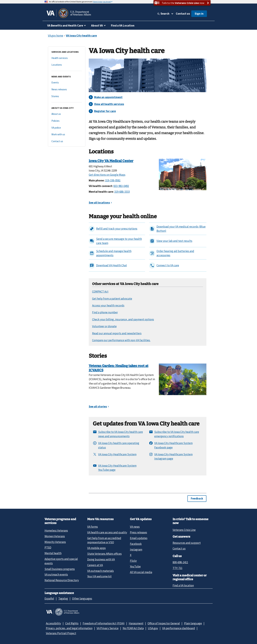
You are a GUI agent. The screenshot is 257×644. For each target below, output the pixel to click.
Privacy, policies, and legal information (69, 628)
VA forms (93, 527)
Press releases (139, 532)
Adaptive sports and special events (61, 561)
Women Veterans (55, 536)
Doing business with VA (101, 559)
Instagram (136, 550)
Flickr (133, 561)
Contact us (183, 14)
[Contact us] (67, 141)
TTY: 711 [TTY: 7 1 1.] (177, 568)
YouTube (135, 566)
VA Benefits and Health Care (65, 26)
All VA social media (141, 572)
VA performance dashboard (179, 628)
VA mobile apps (96, 548)
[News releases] (67, 90)
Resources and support (187, 543)
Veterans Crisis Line (184, 530)
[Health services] (67, 58)
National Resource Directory (62, 580)
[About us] (67, 114)
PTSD (48, 547)
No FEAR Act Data (133, 628)
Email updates (139, 538)
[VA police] (67, 128)
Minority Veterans (55, 542)
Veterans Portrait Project (61, 633)
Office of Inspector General (164, 623)
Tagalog (63, 599)
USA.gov (153, 628)
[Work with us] (67, 135)
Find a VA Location (123, 26)
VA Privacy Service (108, 628)
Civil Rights (72, 623)
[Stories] (67, 96)
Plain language (193, 623)
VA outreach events (56, 575)
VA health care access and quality (107, 532)
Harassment (136, 623)
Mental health (53, 553)
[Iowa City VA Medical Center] (183, 174)
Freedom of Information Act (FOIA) (104, 623)
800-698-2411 (180, 562)
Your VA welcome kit (99, 576)
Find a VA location (183, 585)
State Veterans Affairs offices (104, 554)
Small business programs (60, 569)
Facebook (136, 544)
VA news (135, 527)
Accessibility (53, 623)
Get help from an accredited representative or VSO (104, 540)
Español (49, 599)
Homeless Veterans (56, 531)
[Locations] (67, 65)
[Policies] (67, 121)
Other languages (82, 599)
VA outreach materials (101, 571)
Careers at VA (95, 565)
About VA (97, 26)
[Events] (67, 83)
